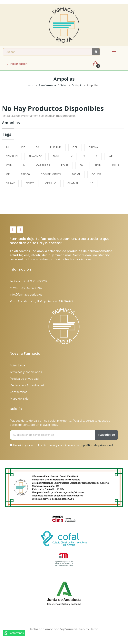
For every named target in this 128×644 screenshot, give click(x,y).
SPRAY (10, 183)
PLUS (116, 165)
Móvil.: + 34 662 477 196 (26, 288)
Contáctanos (19, 392)
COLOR (96, 174)
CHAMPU (73, 183)
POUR (65, 165)
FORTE (30, 183)
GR (8, 174)
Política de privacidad (24, 379)
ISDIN (97, 165)
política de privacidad (98, 445)
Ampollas (11, 123)
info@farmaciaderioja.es (26, 295)
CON (9, 165)
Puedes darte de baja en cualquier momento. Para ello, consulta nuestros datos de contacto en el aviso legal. (60, 423)
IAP (111, 156)
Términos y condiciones (26, 372)
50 (81, 165)
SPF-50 (25, 174)
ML (8, 147)
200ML (76, 174)
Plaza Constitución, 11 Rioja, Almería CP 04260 (41, 301)
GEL (75, 147)
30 (37, 147)
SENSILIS (12, 156)
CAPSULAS (43, 165)
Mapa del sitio (19, 399)
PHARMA (56, 147)
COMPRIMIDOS (51, 174)
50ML (56, 156)
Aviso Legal (18, 365)
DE (23, 147)
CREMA (93, 147)
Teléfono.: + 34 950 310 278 (28, 281)
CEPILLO (51, 183)
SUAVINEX (35, 156)
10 (92, 183)
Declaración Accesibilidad (27, 385)
